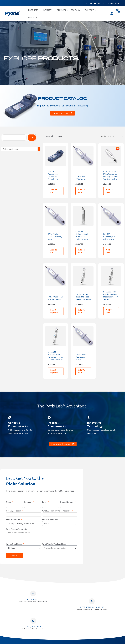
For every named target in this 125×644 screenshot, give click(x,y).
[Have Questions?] (33, 621)
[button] (39, 10)
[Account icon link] (112, 14)
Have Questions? (33, 626)
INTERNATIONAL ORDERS (92, 607)
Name (9, 501)
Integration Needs (14, 543)
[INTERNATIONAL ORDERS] (92, 601)
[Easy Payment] (33, 593)
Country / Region (14, 510)
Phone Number (67, 501)
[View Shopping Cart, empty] (118, 14)
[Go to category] (39, 149)
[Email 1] (99, 3)
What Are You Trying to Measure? (57, 510)
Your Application (13, 519)
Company (29, 501)
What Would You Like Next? (54, 543)
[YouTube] (95, 3)
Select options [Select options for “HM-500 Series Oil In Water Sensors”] (54, 311)
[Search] (32, 137)
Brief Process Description (17, 528)
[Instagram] (91, 3)
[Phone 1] (104, 3)
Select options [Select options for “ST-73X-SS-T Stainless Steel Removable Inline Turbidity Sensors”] (54, 371)
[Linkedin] (86, 3)
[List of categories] (19, 149)
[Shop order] (112, 136)
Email (45, 501)
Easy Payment (33, 599)
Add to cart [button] (54, 191)
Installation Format (51, 519)
